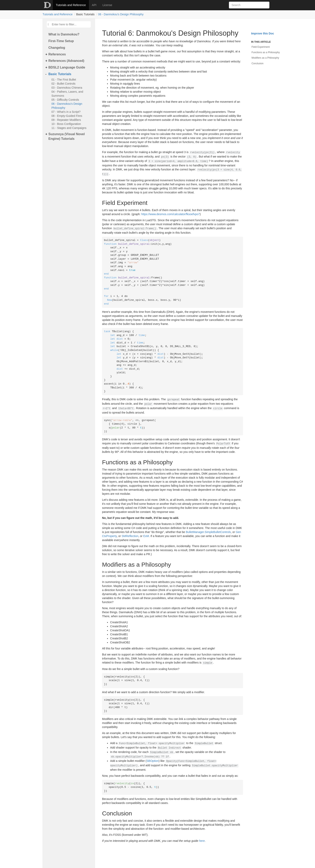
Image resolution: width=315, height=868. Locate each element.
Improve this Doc (263, 33)
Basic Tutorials (60, 74)
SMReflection (130, 536)
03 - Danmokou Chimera (67, 88)
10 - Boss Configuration (66, 124)
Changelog (57, 48)
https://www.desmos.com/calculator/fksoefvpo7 (171, 214)
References (57, 54)
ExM (146, 536)
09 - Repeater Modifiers (66, 120)
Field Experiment (261, 47)
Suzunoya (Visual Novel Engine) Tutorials (67, 136)
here (202, 841)
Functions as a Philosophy (266, 52)
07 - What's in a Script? (66, 112)
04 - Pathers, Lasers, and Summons (67, 94)
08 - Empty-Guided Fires (67, 116)
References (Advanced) (66, 61)
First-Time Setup (61, 41)
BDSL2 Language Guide (67, 67)
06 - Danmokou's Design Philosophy (121, 14)
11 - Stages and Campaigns (69, 128)
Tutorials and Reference (71, 5)
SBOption (153, 761)
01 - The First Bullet (64, 80)
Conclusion (257, 63)
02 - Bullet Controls (63, 84)
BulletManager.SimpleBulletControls (208, 532)
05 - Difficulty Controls (65, 100)
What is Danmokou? (64, 34)
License (107, 5)
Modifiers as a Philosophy (265, 58)
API (94, 5)
